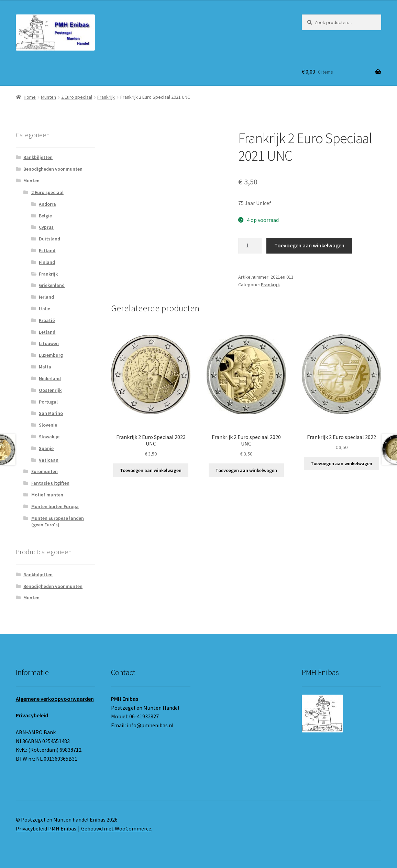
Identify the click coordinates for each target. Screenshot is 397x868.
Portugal (48, 402)
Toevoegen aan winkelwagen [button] (151, 470)
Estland (47, 250)
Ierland (46, 297)
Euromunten (45, 471)
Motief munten (47, 495)
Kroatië (47, 320)
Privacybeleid (32, 715)
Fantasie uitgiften (50, 483)
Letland (47, 332)
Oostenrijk (50, 390)
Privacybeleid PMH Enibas (46, 828)
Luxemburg (51, 355)
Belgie (45, 216)
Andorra (47, 204)
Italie (45, 309)
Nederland (50, 378)
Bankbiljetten (38, 157)
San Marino (51, 413)
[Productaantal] (250, 246)
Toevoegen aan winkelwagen (309, 245)
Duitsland (49, 239)
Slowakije (49, 437)
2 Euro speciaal (77, 97)
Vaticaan (49, 460)
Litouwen (49, 343)
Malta (45, 367)
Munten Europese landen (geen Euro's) (58, 522)
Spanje (46, 448)
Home (30, 97)
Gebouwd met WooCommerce (116, 828)
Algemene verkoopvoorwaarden (55, 699)
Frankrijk (106, 97)
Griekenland (52, 285)
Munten (48, 97)
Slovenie (48, 425)
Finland (47, 262)
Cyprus (46, 227)
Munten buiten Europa (55, 506)
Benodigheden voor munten (53, 169)
